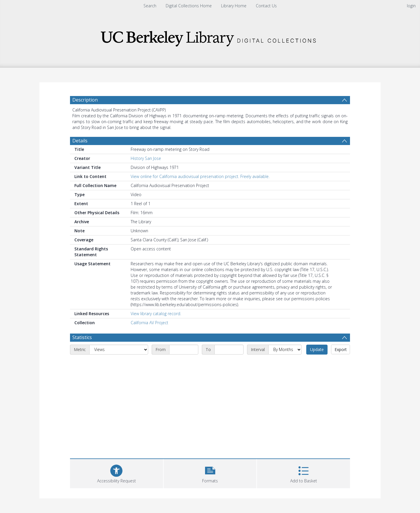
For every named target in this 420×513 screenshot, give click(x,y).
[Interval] (285, 350)
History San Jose (146, 158)
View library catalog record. (156, 314)
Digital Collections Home (189, 6)
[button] (210, 473)
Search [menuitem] (150, 6)
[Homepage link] (210, 37)
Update (317, 349)
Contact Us (266, 6)
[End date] (229, 350)
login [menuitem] (411, 6)
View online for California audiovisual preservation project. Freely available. (200, 176)
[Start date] (184, 350)
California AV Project (149, 323)
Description (85, 100)
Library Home (234, 6)
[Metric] (119, 350)
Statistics (82, 337)
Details (80, 141)
